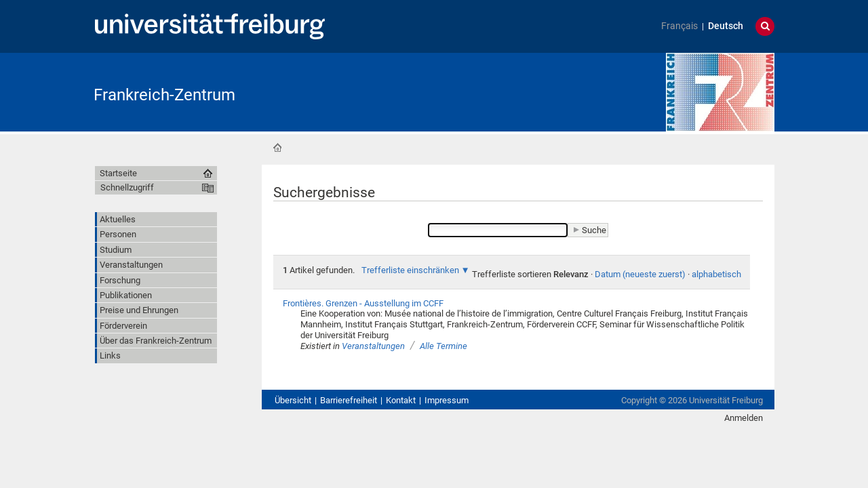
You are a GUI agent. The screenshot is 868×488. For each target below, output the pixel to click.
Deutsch (726, 26)
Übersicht (293, 400)
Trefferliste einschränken (410, 270)
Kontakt (401, 400)
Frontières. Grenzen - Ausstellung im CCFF (363, 303)
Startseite (277, 148)
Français (679, 26)
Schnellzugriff (127, 187)
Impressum (447, 400)
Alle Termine (443, 346)
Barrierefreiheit (349, 400)
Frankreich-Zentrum (164, 95)
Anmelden (744, 418)
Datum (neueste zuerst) (640, 274)
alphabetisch (716, 274)
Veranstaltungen (373, 346)
